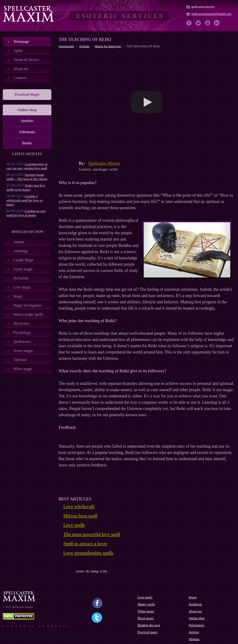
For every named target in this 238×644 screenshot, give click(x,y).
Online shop (197, 618)
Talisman (20, 360)
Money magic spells (28, 314)
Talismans (27, 132)
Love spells (74, 525)
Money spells (146, 604)
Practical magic (148, 632)
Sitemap (194, 639)
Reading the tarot (149, 625)
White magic (23, 369)
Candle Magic (24, 260)
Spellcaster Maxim (104, 163)
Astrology (21, 251)
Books (27, 143)
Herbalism (21, 278)
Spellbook (195, 604)
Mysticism (21, 323)
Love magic (22, 287)
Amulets (27, 121)
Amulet (19, 242)
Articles (194, 632)
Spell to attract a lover (85, 544)
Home (193, 597)
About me (21, 69)
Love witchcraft (79, 506)
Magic (18, 296)
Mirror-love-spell (80, 516)
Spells (18, 51)
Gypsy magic (23, 269)
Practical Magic (27, 94)
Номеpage (21, 41)
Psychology (22, 332)
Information (197, 625)
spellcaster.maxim (203, 7)
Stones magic (23, 351)
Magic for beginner (28, 305)
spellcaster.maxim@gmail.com (211, 14)
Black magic (146, 618)
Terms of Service (26, 60)
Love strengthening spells (88, 553)
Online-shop (27, 110)
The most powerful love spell (92, 534)
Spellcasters (22, 342)
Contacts (20, 78)
